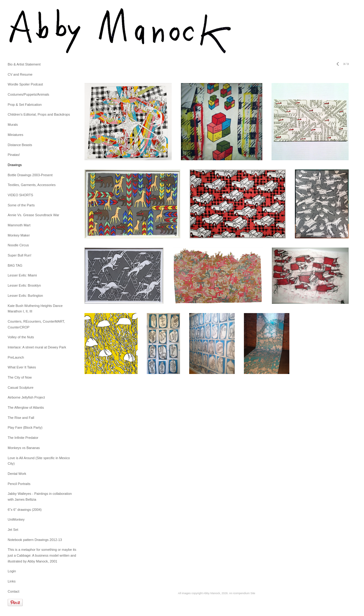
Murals (13, 125)
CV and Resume (20, 74)
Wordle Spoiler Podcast (25, 84)
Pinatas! (14, 155)
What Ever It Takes (22, 367)
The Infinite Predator (23, 438)
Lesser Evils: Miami (22, 275)
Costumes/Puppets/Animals (28, 94)
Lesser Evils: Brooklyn (24, 285)
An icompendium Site (242, 593)
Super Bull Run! (20, 255)
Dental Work (17, 474)
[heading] (23, 31)
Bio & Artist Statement (24, 64)
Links (12, 581)
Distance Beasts (20, 145)
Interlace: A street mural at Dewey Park (37, 347)
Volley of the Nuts (21, 337)
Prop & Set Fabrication (25, 105)
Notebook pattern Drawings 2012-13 (35, 540)
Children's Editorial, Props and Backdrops (39, 114)
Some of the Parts (21, 205)
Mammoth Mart (19, 225)
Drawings (15, 165)
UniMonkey (16, 519)
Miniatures (16, 135)
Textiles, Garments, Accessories (32, 185)
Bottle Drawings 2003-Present (30, 175)
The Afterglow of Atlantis (26, 407)
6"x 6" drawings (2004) (25, 510)
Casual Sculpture (21, 387)
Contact (14, 591)
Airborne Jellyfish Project (26, 397)
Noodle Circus (18, 245)
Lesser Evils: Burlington (25, 296)
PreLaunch (16, 357)
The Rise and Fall (21, 418)
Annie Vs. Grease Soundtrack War (33, 215)
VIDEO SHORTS (20, 195)
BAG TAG (15, 265)
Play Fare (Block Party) (25, 427)
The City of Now (20, 377)
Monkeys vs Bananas (24, 448)
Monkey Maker (19, 235)
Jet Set (13, 530)
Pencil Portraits (19, 484)
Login (12, 571)
